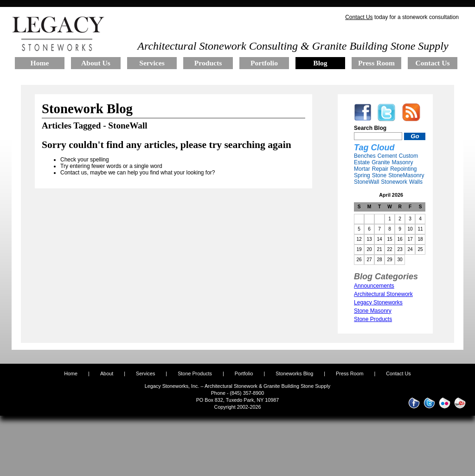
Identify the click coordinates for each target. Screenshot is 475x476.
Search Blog (370, 128)
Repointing (403, 169)
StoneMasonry (406, 175)
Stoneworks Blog (294, 373)
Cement (387, 156)
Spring (362, 175)
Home (71, 373)
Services (145, 373)
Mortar (362, 169)
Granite (381, 162)
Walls (416, 182)
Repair (380, 169)
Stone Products (195, 373)
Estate (362, 162)
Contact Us (359, 17)
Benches (365, 156)
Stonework (394, 182)
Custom (408, 156)
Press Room (350, 373)
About (107, 373)
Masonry (402, 162)
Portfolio (245, 373)
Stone (379, 175)
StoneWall (366, 182)
